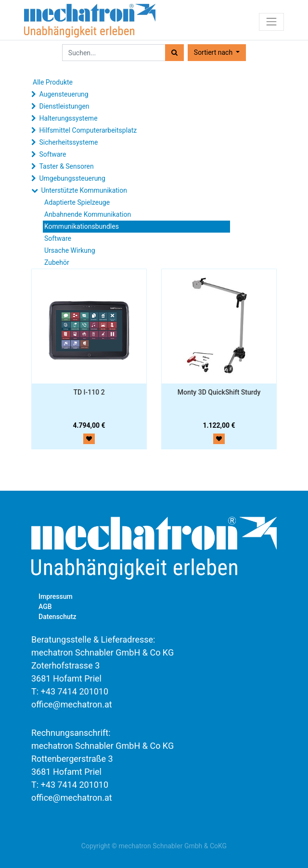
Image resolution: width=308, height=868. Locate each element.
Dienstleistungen (64, 106)
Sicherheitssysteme (68, 142)
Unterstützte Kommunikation (84, 190)
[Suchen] (174, 53)
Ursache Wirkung (70, 250)
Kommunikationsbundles (82, 226)
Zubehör (57, 262)
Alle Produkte (53, 82)
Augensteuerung (64, 94)
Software (52, 154)
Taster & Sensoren (66, 166)
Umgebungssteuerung (72, 178)
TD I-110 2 (89, 392)
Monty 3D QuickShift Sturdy (219, 392)
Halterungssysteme (68, 118)
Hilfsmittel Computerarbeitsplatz (88, 130)
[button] (217, 53)
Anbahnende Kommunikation (88, 214)
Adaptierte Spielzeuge (77, 202)
